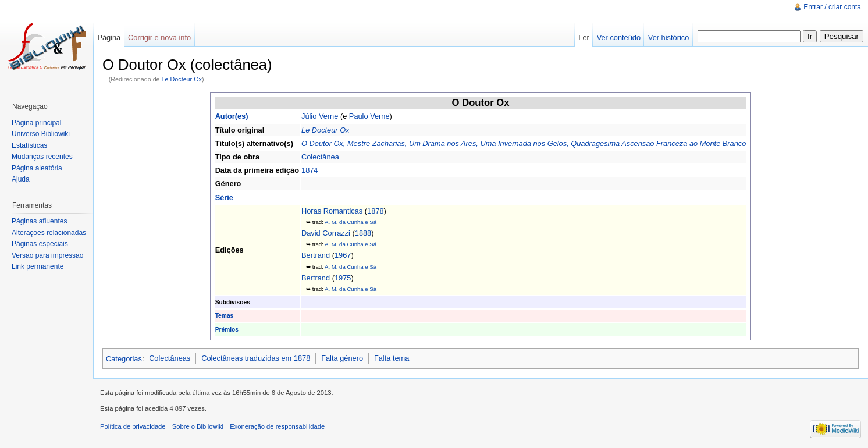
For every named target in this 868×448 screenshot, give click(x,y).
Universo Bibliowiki (41, 134)
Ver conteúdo (619, 38)
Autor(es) (232, 116)
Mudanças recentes (42, 157)
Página (109, 38)
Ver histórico (668, 38)
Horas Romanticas (332, 211)
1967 (343, 255)
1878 (375, 211)
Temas (225, 316)
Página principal (36, 123)
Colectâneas (170, 358)
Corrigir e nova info (159, 38)
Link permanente (38, 266)
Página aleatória (37, 168)
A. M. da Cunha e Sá (351, 222)
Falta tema (392, 358)
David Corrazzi (326, 233)
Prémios (227, 330)
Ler (584, 38)
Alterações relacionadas (49, 233)
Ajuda (21, 179)
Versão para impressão (47, 255)
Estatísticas (29, 145)
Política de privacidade (133, 426)
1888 (363, 233)
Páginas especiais (40, 244)
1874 (310, 170)
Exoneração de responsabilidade (277, 426)
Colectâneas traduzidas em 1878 (256, 358)
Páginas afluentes (39, 221)
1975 (343, 278)
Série (224, 198)
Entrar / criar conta (832, 7)
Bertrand (316, 255)
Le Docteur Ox (182, 79)
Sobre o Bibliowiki (198, 426)
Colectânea (320, 157)
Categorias (124, 358)
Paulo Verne (369, 116)
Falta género (342, 358)
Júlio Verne (320, 116)
